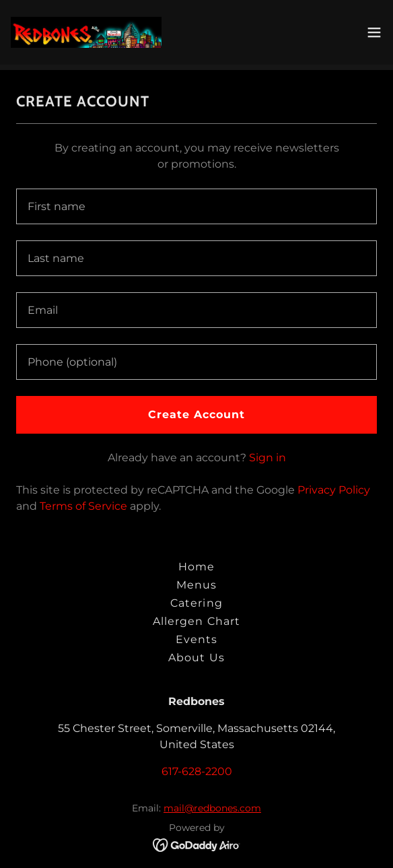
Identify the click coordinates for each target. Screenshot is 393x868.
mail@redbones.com (212, 808)
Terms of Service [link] (83, 506)
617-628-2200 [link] (197, 771)
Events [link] (196, 639)
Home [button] (196, 567)
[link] (86, 32)
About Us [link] (196, 658)
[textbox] (196, 206)
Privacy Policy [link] (334, 490)
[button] (374, 32)
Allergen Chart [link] (196, 621)
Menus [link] (196, 585)
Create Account (196, 414)
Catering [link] (196, 603)
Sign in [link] (267, 458)
